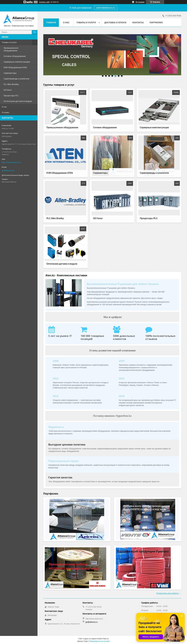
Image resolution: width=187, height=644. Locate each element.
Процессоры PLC (11, 96)
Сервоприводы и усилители (16, 79)
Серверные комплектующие (17, 62)
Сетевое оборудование (15, 56)
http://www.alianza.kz (11, 162)
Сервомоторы (10, 73)
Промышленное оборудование (11, 49)
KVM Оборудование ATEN (15, 67)
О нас (4, 107)
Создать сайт (44, 2)
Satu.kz (106, 639)
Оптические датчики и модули (18, 101)
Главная (51, 23)
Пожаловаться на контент (99, 641)
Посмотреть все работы (168, 593)
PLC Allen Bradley (11, 84)
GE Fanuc (8, 90)
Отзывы (5, 112)
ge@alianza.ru (8, 170)
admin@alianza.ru (106, 8)
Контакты (138, 23)
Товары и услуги (9, 42)
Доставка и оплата (115, 23)
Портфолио (156, 23)
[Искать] (35, 32)
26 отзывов (140, 2)
